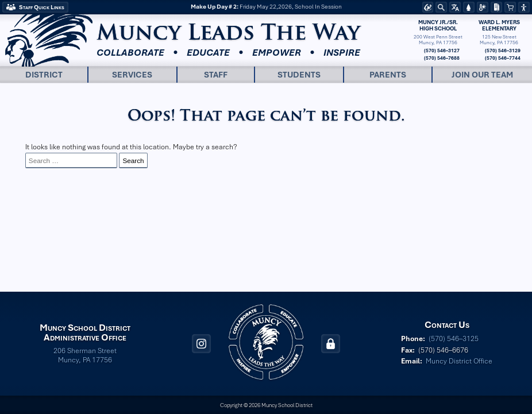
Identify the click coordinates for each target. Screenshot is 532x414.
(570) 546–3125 (454, 339)
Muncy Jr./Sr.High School (438, 26)
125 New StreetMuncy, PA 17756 (499, 40)
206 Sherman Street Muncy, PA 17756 (85, 355)
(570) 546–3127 (441, 51)
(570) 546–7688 (441, 58)
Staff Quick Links (42, 7)
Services (132, 75)
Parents (388, 75)
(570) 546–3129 (502, 51)
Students (299, 75)
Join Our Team (482, 75)
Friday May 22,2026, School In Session (266, 7)
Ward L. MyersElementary (499, 26)
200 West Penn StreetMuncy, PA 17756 (438, 40)
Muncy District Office (459, 361)
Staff (216, 75)
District (44, 75)
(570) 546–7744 (502, 58)
